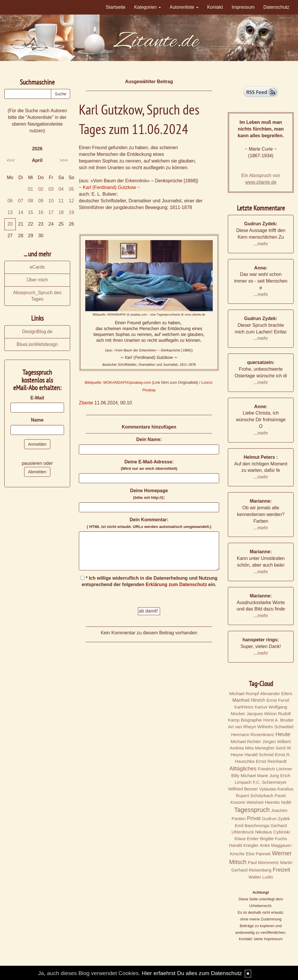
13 (10, 212)
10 (51, 201)
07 (21, 201)
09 (41, 201)
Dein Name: (149, 439)
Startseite (116, 7)
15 (31, 212)
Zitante (86, 403)
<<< (11, 160)
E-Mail (37, 398)
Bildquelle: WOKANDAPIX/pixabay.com (118, 382)
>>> (64, 160)
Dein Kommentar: (149, 523)
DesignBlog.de (37, 332)
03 (51, 189)
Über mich (37, 280)
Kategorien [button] (148, 7)
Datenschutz (276, 7)
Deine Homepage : (149, 494)
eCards (37, 267)
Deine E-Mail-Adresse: (149, 465)
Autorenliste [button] (184, 7)
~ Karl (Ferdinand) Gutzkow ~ (109, 187)
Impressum (243, 7)
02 (41, 189)
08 (31, 201)
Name (37, 420)
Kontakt (215, 7)
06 (10, 201)
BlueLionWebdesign (37, 344)
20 (10, 224)
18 (61, 212)
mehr (262, 244)
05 (72, 189)
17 (51, 212)
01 (31, 189)
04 (61, 189)
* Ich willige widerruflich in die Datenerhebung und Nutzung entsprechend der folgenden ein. (149, 581)
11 (61, 201)
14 (21, 212)
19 (72, 212)
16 (41, 212)
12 (72, 201)
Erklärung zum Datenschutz (176, 584)
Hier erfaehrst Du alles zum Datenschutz (192, 973)
